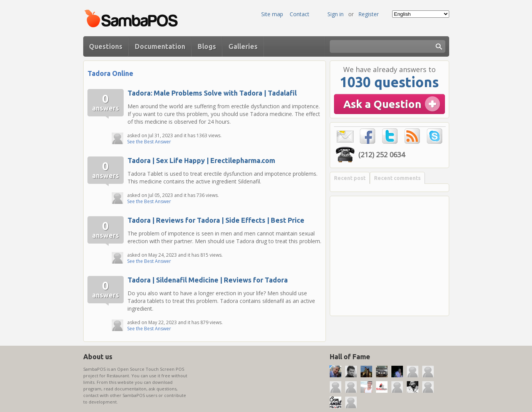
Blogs (207, 46)
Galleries (243, 46)
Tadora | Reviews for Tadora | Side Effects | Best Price (216, 220)
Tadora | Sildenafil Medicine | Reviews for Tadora (208, 280)
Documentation (160, 46)
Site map (272, 14)
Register (368, 14)
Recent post (350, 178)
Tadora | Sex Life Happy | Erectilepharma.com (201, 160)
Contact (300, 14)
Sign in (336, 14)
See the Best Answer (149, 142)
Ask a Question (382, 104)
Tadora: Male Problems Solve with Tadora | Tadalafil (212, 93)
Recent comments (397, 178)
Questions (106, 46)
